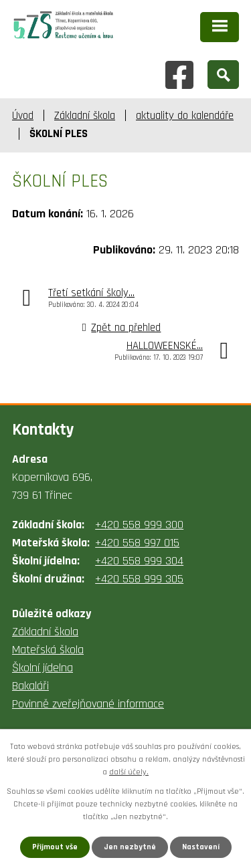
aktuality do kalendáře (185, 116)
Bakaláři (30, 686)
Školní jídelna (43, 668)
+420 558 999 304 (139, 561)
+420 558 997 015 (137, 543)
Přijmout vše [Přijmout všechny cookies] (55, 847)
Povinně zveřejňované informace (88, 704)
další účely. (129, 772)
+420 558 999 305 (139, 579)
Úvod (23, 116)
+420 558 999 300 (139, 525)
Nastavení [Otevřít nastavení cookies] (201, 847)
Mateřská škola (48, 650)
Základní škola (85, 116)
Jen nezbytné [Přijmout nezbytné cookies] (130, 847)
